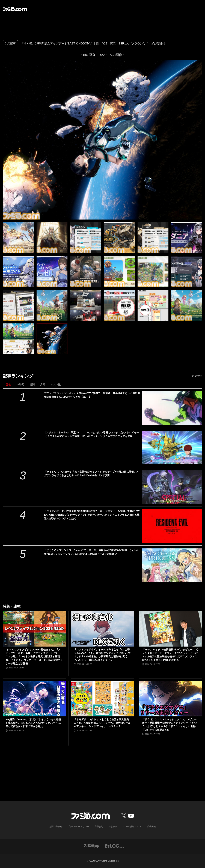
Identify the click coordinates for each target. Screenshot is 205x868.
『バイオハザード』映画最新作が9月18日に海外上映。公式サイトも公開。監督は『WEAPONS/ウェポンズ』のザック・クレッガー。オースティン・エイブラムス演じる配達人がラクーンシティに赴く (92, 515)
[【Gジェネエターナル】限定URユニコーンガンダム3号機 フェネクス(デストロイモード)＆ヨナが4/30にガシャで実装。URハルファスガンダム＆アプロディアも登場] (172, 448)
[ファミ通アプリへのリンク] (92, 846)
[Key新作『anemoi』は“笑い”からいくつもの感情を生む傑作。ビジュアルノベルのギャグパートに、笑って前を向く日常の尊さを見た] (34, 699)
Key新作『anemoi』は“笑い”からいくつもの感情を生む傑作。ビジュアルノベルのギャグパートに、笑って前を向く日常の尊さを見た (34, 723)
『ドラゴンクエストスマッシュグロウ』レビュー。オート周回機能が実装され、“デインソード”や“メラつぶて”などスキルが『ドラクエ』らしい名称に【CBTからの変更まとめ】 (171, 725)
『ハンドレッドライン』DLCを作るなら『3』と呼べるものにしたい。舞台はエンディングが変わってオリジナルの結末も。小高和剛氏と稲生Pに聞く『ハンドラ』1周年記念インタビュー (102, 655)
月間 (43, 385)
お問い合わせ (56, 827)
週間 (32, 385)
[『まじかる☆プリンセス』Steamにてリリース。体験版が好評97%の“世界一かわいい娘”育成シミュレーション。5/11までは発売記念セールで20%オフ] (172, 565)
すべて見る (197, 376)
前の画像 (89, 55)
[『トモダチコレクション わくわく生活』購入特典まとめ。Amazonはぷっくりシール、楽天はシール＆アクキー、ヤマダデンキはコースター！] (102, 699)
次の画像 (116, 55)
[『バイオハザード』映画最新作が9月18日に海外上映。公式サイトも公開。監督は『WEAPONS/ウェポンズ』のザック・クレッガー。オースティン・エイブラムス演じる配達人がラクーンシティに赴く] (172, 526)
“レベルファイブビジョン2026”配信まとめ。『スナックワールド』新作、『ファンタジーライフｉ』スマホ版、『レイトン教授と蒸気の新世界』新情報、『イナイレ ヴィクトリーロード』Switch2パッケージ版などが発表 (34, 656)
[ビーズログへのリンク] (114, 846)
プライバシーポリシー (78, 827)
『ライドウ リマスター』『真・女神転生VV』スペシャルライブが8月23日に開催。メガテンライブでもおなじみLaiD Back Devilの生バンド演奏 (91, 474)
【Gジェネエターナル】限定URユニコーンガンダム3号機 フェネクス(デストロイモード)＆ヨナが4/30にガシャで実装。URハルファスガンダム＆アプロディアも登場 (92, 434)
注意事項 (113, 827)
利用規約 (99, 827)
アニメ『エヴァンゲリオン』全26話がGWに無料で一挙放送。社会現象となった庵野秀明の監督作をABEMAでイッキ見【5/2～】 (92, 395)
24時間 (20, 385)
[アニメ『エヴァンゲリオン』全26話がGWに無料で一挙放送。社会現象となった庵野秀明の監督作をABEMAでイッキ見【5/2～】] (172, 408)
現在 (8, 385)
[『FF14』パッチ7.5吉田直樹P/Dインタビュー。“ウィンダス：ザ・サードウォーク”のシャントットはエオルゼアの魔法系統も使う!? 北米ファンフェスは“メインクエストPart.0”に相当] (171, 629)
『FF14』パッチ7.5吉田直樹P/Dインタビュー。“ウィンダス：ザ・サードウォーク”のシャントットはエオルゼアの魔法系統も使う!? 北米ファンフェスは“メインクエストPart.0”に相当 (170, 655)
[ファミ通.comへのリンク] (15, 9)
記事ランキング (18, 376)
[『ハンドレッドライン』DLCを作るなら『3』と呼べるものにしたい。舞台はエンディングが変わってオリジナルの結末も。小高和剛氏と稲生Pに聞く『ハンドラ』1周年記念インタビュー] (102, 629)
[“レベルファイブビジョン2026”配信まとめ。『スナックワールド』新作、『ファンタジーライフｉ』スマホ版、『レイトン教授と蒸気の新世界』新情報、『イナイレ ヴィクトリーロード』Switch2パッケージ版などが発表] (34, 629)
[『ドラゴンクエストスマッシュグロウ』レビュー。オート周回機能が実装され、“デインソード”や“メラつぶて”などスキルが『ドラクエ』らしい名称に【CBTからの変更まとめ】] (171, 699)
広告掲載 (151, 827)
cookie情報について (132, 827)
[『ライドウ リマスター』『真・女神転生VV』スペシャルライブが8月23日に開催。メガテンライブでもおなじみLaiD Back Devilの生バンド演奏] (172, 487)
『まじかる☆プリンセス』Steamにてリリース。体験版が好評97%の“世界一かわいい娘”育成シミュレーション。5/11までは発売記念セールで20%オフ (92, 552)
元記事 (10, 44)
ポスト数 (56, 385)
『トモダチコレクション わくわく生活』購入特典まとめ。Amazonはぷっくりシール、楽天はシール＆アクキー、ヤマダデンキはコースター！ (102, 723)
